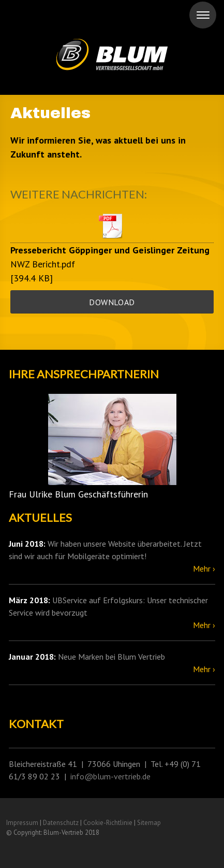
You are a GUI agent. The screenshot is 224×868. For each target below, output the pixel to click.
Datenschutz (61, 823)
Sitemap (149, 823)
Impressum (22, 823)
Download (112, 302)
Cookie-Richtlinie (108, 823)
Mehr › (204, 568)
